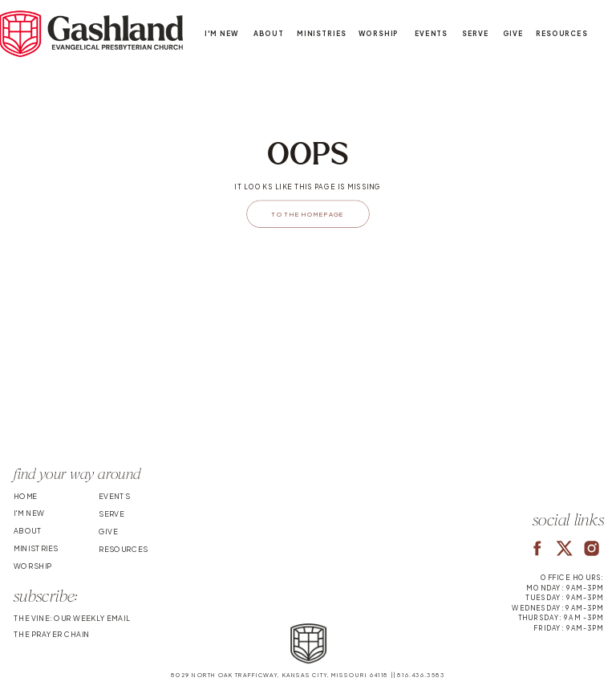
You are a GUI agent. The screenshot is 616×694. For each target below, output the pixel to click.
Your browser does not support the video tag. (308, 387)
